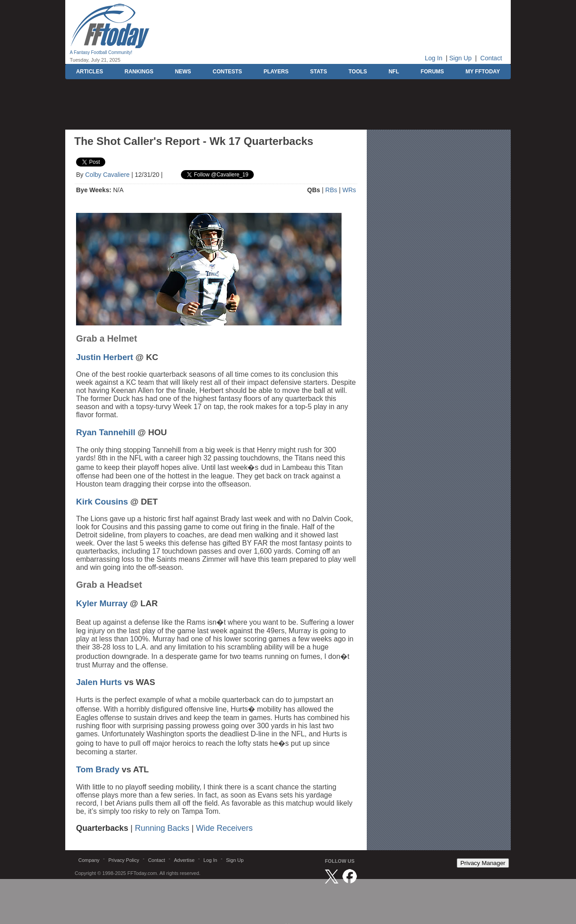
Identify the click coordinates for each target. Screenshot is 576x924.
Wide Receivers (225, 828)
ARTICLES (90, 72)
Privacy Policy (124, 860)
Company (89, 860)
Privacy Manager (483, 863)
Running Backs (162, 828)
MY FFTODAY (482, 72)
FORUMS (432, 72)
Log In (434, 58)
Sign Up (460, 58)
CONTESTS (227, 72)
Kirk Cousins (102, 502)
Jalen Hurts (99, 682)
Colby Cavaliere (107, 175)
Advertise (184, 860)
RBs (331, 190)
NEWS (183, 72)
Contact (491, 58)
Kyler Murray (102, 603)
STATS (319, 72)
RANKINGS (139, 72)
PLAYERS (276, 72)
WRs (349, 190)
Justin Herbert (105, 357)
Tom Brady (98, 769)
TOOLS (358, 72)
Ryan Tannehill (106, 432)
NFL (394, 72)
